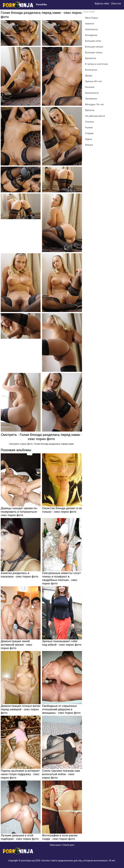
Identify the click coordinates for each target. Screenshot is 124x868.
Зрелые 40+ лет (94, 81)
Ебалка (89, 145)
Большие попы (93, 41)
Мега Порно (92, 18)
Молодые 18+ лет (95, 104)
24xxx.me (116, 4)
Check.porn (68, 845)
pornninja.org (28, 861)
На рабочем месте (95, 116)
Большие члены (94, 52)
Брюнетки (91, 58)
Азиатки (90, 24)
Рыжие (89, 128)
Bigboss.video (102, 4)
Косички (90, 87)
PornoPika (41, 5)
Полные (89, 122)
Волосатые (91, 70)
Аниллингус (92, 29)
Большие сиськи (94, 47)
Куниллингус (92, 93)
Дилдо (89, 76)
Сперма (89, 133)
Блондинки (91, 35)
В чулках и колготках (97, 64)
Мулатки (90, 110)
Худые (89, 139)
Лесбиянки (91, 99)
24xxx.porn (55, 845)
